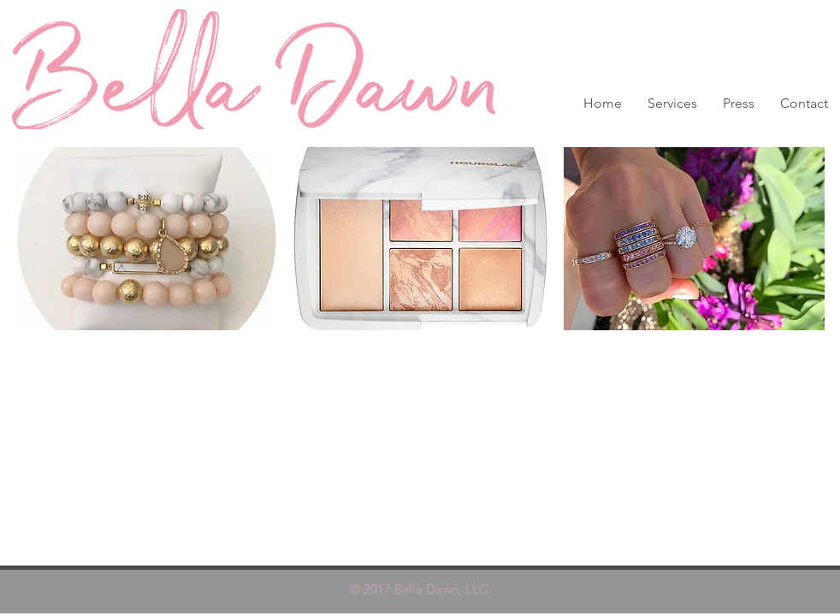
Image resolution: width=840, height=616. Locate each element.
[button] (147, 239)
